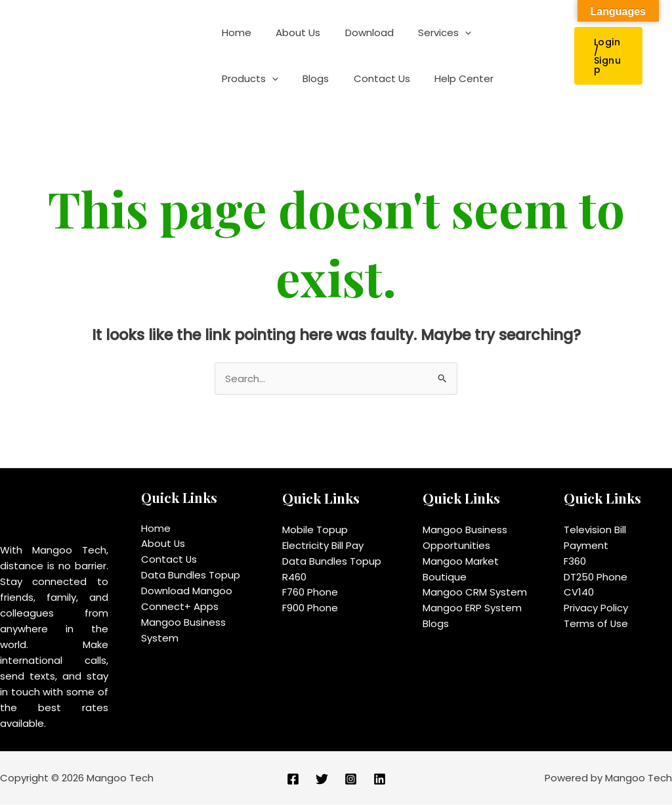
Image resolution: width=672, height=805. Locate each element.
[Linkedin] (380, 779)
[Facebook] (293, 779)
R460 (294, 577)
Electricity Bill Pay (323, 545)
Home (234, 33)
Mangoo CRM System (475, 593)
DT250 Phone (596, 577)
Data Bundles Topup (191, 576)
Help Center (371, 78)
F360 (575, 561)
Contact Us (293, 78)
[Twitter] (322, 779)
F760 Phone (310, 593)
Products (502, 33)
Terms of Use (596, 624)
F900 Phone (310, 608)
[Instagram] (351, 779)
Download (357, 33)
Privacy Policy (596, 608)
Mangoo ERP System (472, 608)
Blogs (232, 78)
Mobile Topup (315, 530)
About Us (291, 33)
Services (428, 33)
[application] (448, 33)
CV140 (579, 593)
